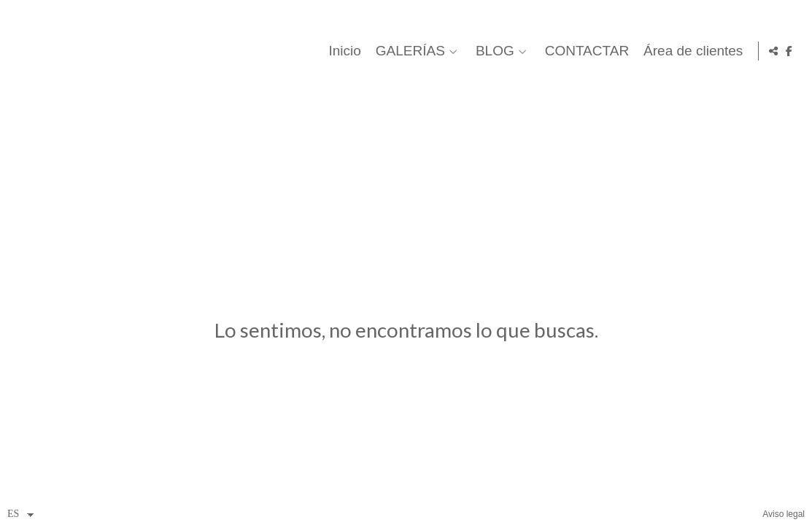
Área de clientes (690, 51)
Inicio (341, 51)
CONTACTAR (583, 51)
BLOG (492, 51)
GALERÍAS (407, 51)
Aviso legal (784, 514)
